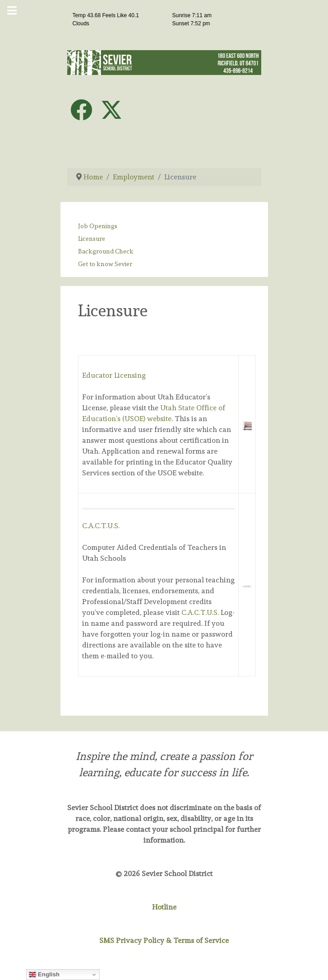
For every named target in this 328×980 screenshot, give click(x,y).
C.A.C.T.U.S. (101, 526)
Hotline (164, 907)
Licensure (92, 239)
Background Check (106, 251)
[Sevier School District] (164, 61)
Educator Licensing (114, 375)
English (44, 975)
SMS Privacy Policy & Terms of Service (164, 940)
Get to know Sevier (105, 264)
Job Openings (98, 226)
